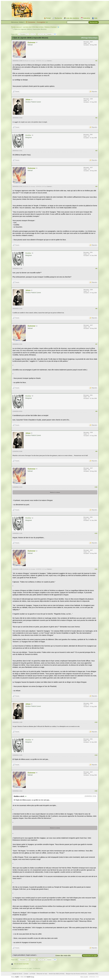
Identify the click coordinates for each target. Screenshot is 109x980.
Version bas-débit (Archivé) (57, 974)
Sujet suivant (31, 955)
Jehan (28, 100)
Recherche (58, 18)
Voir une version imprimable (21, 964)
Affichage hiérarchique (89, 38)
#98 (96, 411)
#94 (96, 186)
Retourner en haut (42, 974)
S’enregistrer (41, 22)
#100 (96, 487)
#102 (96, 569)
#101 (96, 533)
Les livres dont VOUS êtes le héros (33, 27)
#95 (96, 269)
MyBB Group (30, 977)
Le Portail (32, 974)
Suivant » (50, 34)
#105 (96, 791)
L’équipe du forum (17, 974)
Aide (96, 18)
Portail (48, 18)
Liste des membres (73, 18)
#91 (96, 61)
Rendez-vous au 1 (17, 27)
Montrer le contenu (55, 492)
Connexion (32, 22)
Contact (26, 974)
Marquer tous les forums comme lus (76, 974)
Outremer (32, 43)
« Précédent (22, 34)
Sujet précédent (19, 955)
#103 (96, 722)
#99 (96, 451)
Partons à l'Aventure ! (51, 27)
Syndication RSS (93, 974)
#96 (96, 309)
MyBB (17, 977)
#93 (96, 151)
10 (45, 34)
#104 (96, 755)
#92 (96, 118)
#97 (96, 344)
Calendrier (87, 18)
